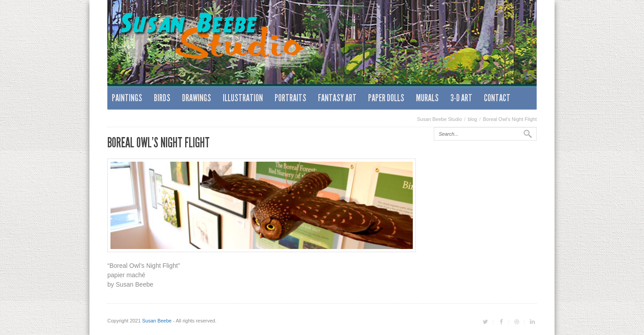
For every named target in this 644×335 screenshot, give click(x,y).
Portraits (290, 98)
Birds (162, 98)
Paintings (127, 98)
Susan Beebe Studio (440, 119)
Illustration (243, 98)
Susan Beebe (157, 321)
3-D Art (461, 98)
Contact (497, 98)
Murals (427, 98)
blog (472, 119)
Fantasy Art (337, 98)
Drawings (197, 98)
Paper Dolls (386, 98)
